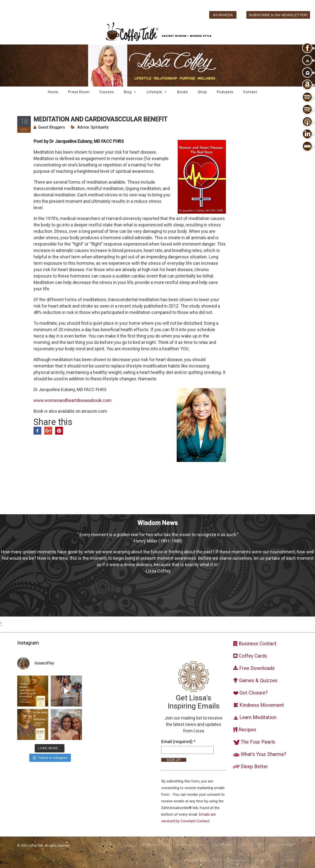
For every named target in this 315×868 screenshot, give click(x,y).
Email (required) (178, 742)
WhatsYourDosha (155, 845)
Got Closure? (250, 845)
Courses (107, 92)
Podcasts (225, 92)
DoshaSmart (223, 845)
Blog (130, 92)
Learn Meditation (281, 845)
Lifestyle (157, 92)
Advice (83, 127)
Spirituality (100, 127)
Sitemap (288, 861)
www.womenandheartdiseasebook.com (72, 400)
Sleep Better (236, 861)
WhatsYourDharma (191, 845)
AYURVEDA (223, 15)
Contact (250, 92)
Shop (202, 92)
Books (183, 92)
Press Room (79, 92)
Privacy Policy (264, 861)
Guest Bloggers (52, 127)
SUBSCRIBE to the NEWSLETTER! (278, 15)
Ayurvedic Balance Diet (201, 861)
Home (53, 92)
